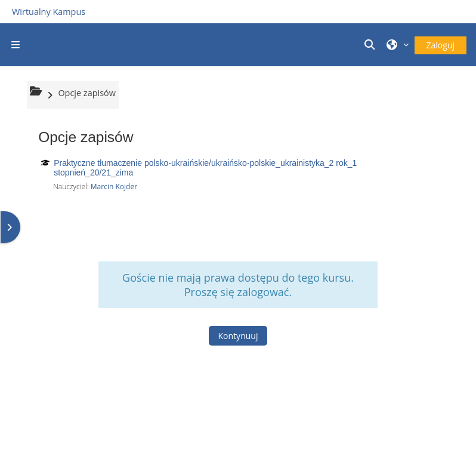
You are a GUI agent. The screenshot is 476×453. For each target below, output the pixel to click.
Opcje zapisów (87, 93)
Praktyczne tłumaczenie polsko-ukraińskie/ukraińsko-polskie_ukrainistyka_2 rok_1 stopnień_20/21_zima (205, 168)
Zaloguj (441, 45)
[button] (371, 45)
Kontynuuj (238, 336)
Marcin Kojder (114, 187)
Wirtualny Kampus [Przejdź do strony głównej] (49, 12)
